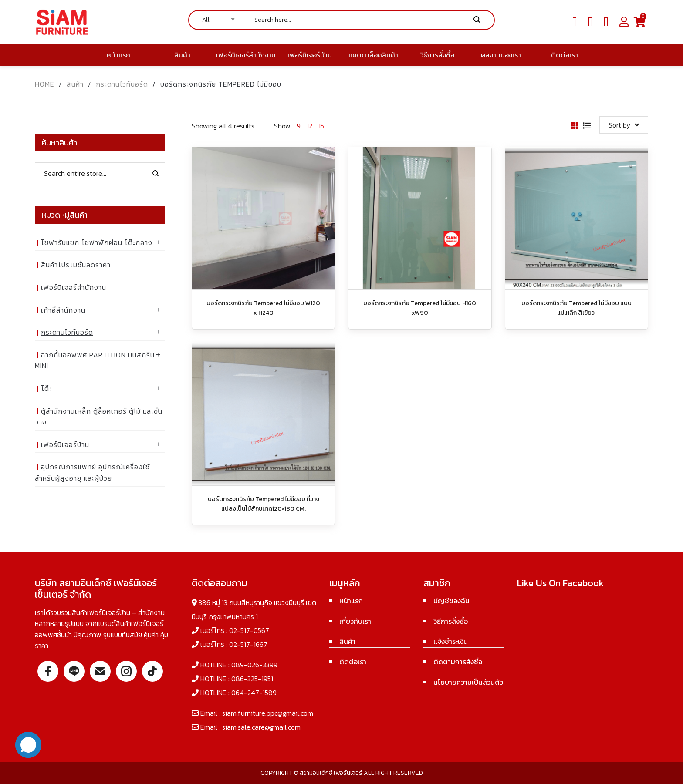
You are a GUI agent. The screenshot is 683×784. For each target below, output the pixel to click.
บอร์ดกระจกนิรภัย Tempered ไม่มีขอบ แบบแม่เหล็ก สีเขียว (576, 308)
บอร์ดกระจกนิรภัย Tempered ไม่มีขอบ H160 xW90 (420, 308)
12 (309, 126)
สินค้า (75, 84)
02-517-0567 (249, 630)
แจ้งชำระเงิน (451, 641)
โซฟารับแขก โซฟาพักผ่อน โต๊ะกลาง (97, 242)
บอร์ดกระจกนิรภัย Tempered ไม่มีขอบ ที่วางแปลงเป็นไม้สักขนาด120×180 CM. (264, 504)
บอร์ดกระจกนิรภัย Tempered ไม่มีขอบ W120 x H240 (263, 308)
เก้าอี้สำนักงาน (63, 310)
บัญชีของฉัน (451, 601)
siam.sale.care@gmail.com (261, 727)
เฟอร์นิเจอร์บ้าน (65, 444)
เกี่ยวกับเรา (355, 621)
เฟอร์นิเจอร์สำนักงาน (74, 287)
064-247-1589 (254, 693)
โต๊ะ (46, 388)
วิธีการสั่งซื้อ (451, 621)
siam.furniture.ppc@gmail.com (268, 713)
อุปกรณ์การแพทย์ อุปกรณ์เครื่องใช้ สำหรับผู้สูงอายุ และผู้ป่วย (92, 472)
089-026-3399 (254, 665)
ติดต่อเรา (353, 662)
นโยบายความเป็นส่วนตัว (468, 682)
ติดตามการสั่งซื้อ (458, 662)
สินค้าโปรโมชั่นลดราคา (76, 265)
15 (321, 126)
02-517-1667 (248, 644)
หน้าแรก (351, 601)
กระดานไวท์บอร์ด (122, 84)
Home (45, 84)
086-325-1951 (252, 679)
